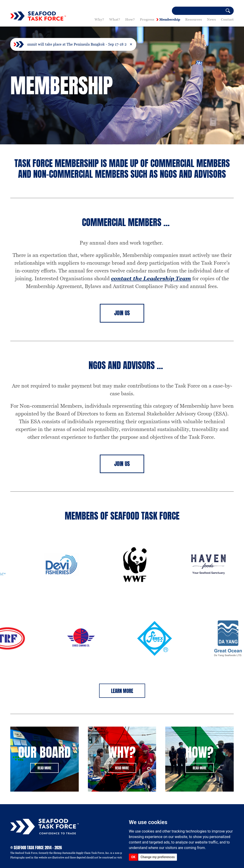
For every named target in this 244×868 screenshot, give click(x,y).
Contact (227, 19)
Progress (147, 19)
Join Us (122, 313)
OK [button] (133, 857)
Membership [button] (170, 19)
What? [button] (115, 19)
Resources (194, 19)
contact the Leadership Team (151, 278)
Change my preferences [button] (158, 857)
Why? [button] (99, 19)
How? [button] (130, 19)
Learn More (122, 691)
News (211, 19)
